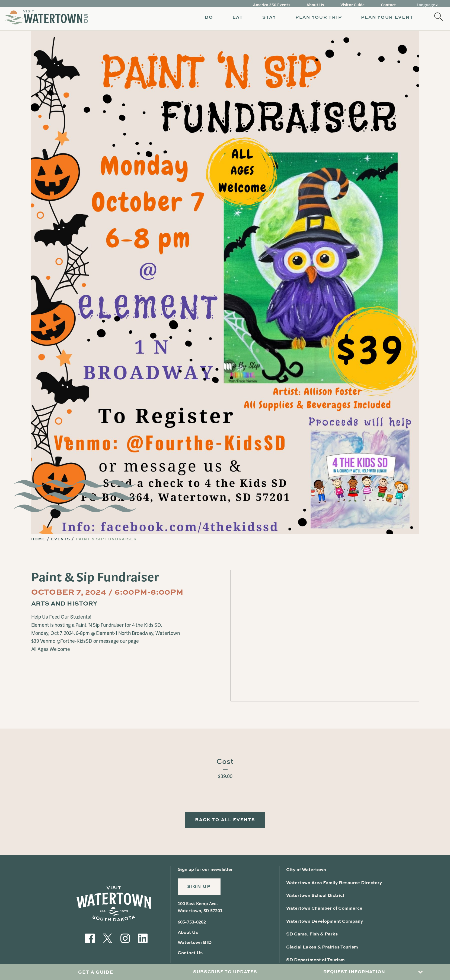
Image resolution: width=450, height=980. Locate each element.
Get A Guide (96, 972)
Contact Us (190, 954)
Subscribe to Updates (225, 972)
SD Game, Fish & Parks (312, 934)
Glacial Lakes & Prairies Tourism (321, 946)
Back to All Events (225, 820)
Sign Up (200, 889)
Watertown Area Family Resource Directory (333, 883)
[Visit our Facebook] (90, 938)
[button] (203, 19)
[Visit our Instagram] (125, 938)
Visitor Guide (356, 3)
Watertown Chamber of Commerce (323, 908)
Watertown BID (194, 944)
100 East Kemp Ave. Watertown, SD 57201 (200, 910)
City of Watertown (305, 871)
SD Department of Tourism (315, 959)
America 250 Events (281, 3)
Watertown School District (315, 896)
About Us (322, 3)
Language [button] (426, 3)
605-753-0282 (192, 924)
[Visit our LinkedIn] (143, 938)
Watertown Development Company (323, 921)
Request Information (354, 972)
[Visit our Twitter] (108, 938)
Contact (390, 3)
